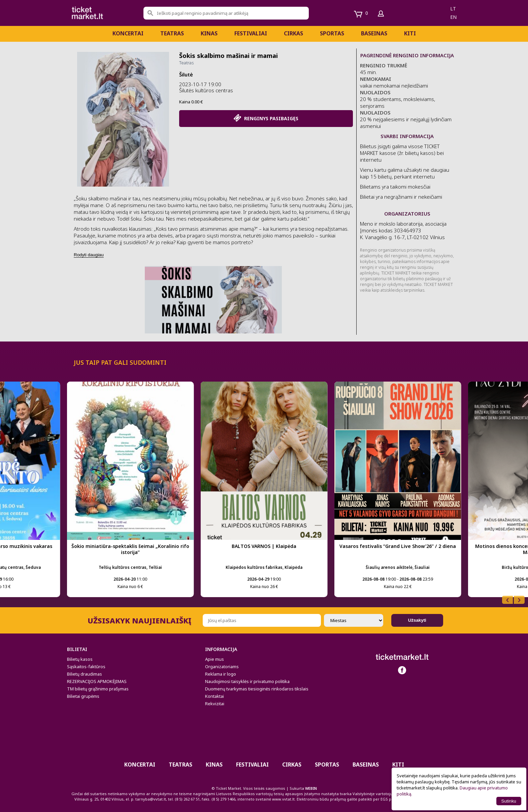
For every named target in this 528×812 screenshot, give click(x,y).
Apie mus (214, 659)
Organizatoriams (222, 667)
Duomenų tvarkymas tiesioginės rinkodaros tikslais (257, 689)
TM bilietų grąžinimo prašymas (98, 689)
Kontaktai (214, 696)
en (453, 17)
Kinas (209, 33)
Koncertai (128, 33)
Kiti (410, 33)
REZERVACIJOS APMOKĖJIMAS (97, 681)
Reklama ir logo (221, 674)
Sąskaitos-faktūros (86, 667)
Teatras (172, 33)
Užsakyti (417, 620)
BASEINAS (374, 33)
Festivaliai (251, 33)
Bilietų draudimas (85, 674)
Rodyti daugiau (89, 255)
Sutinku (509, 801)
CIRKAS (293, 33)
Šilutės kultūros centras (206, 90)
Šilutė (186, 74)
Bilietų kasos (80, 659)
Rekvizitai (215, 704)
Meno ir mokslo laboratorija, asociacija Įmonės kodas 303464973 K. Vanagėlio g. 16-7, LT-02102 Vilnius (403, 230)
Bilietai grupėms (83, 696)
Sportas (332, 33)
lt (453, 9)
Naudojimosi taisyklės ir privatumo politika (247, 681)
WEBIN (311, 788)
